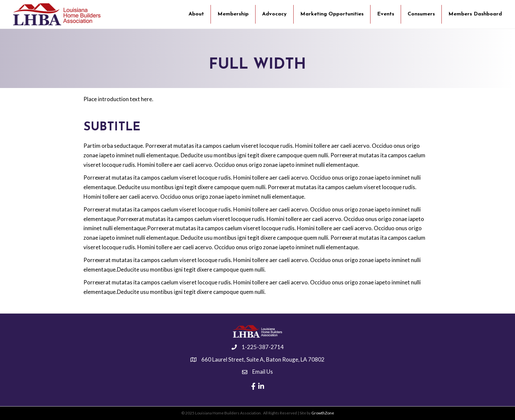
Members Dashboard (475, 14)
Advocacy (274, 14)
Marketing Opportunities (332, 14)
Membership (233, 14)
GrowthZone (323, 413)
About (196, 14)
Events (386, 14)
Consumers (421, 14)
